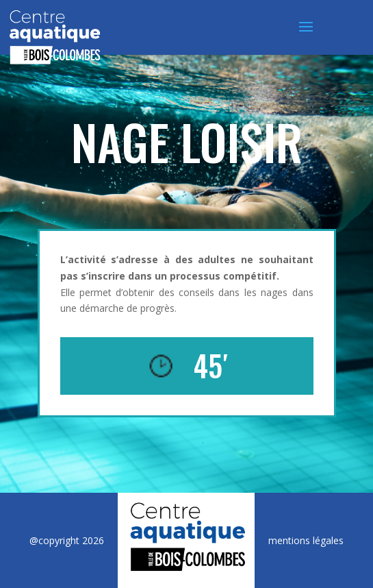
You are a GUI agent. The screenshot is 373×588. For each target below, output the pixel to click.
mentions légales (306, 540)
